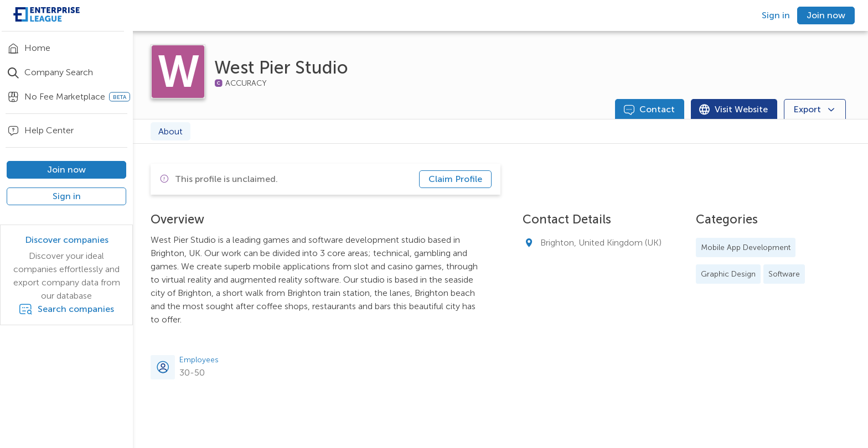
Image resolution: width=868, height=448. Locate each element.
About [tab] (170, 131)
